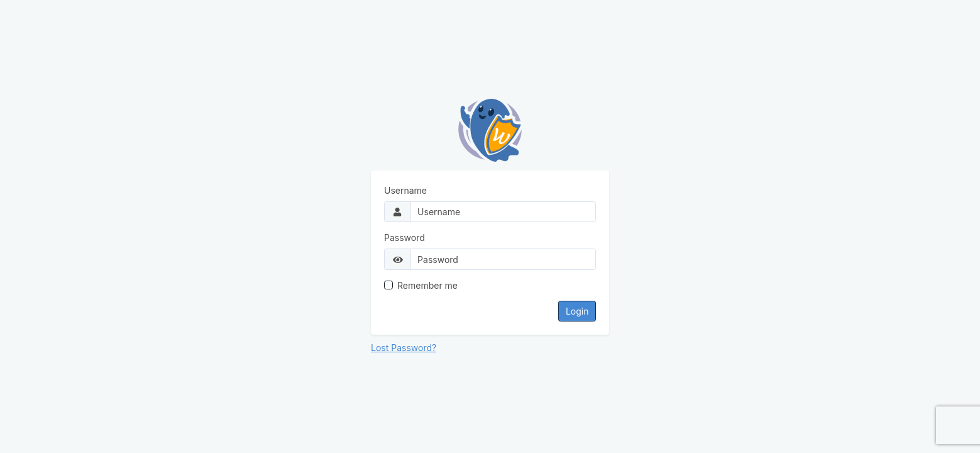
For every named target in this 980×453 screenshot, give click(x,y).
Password (405, 238)
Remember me (427, 285)
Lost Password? (404, 348)
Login (577, 311)
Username (405, 190)
